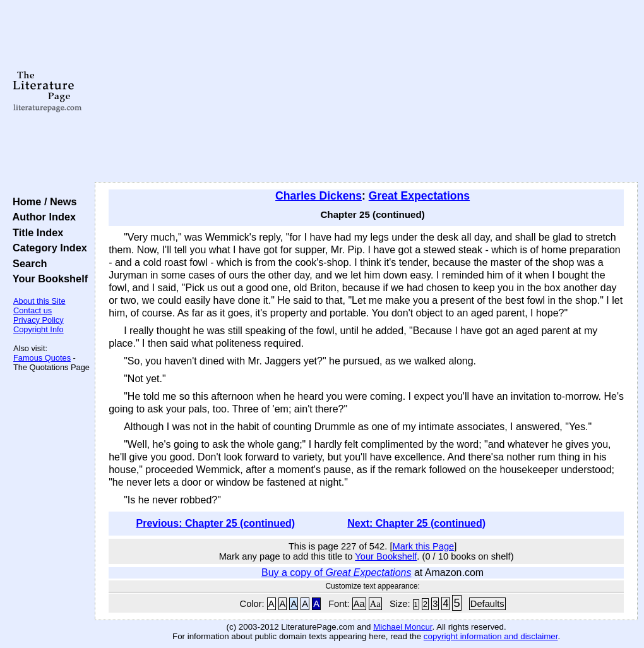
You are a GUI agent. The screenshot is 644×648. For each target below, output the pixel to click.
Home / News (42, 201)
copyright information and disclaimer (491, 636)
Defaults (487, 604)
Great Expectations (419, 196)
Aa (359, 604)
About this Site (39, 301)
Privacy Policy (39, 320)
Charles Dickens (319, 196)
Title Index (35, 232)
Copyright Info (39, 329)
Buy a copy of (336, 573)
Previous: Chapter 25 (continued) (216, 523)
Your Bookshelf (47, 279)
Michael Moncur (402, 627)
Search (27, 263)
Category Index (47, 248)
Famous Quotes (42, 358)
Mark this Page (423, 546)
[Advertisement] (366, 92)
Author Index (41, 217)
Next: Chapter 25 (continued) (416, 523)
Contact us (33, 310)
